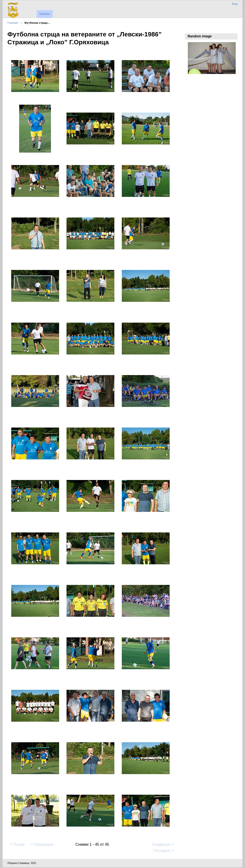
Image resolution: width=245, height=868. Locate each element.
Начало (44, 14)
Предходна (42, 844)
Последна (164, 851)
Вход (235, 4)
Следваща (163, 844)
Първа (17, 844)
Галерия (13, 23)
